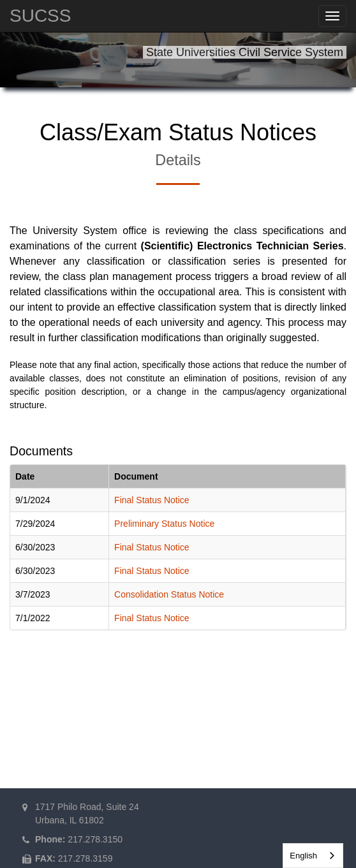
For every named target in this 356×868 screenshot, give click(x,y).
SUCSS (40, 16)
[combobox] (313, 856)
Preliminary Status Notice (164, 524)
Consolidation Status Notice (169, 594)
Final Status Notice (152, 500)
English (303, 856)
